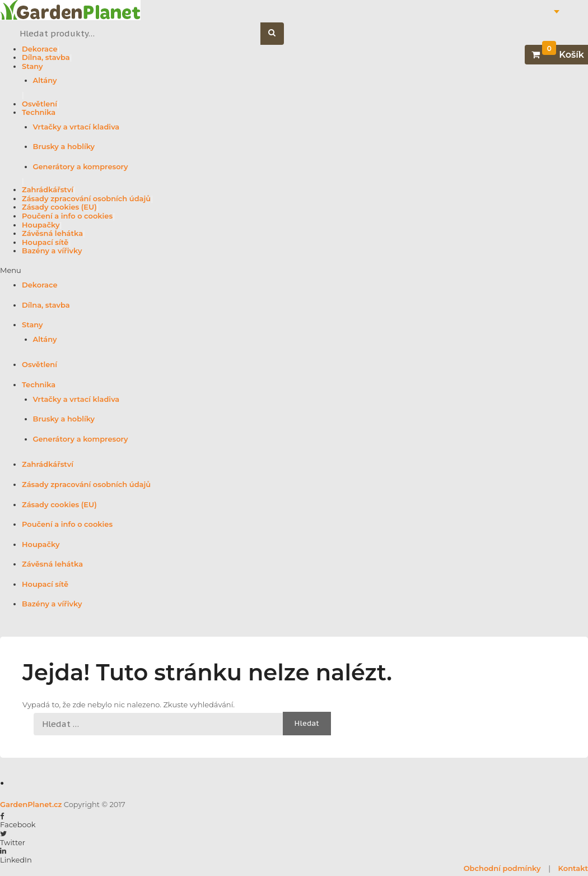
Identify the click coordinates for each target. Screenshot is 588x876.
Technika (39, 112)
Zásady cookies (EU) (59, 207)
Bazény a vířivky (52, 251)
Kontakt (573, 868)
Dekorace (40, 49)
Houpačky (41, 225)
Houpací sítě (45, 242)
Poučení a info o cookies (67, 216)
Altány (45, 80)
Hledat (278, 34)
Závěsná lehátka (52, 233)
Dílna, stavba (46, 57)
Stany (32, 66)
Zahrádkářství (48, 189)
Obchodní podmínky (502, 868)
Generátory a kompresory (81, 166)
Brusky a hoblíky (64, 146)
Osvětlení (39, 104)
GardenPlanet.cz (31, 804)
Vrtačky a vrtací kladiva (76, 127)
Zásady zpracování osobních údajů (86, 198)
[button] (294, 271)
